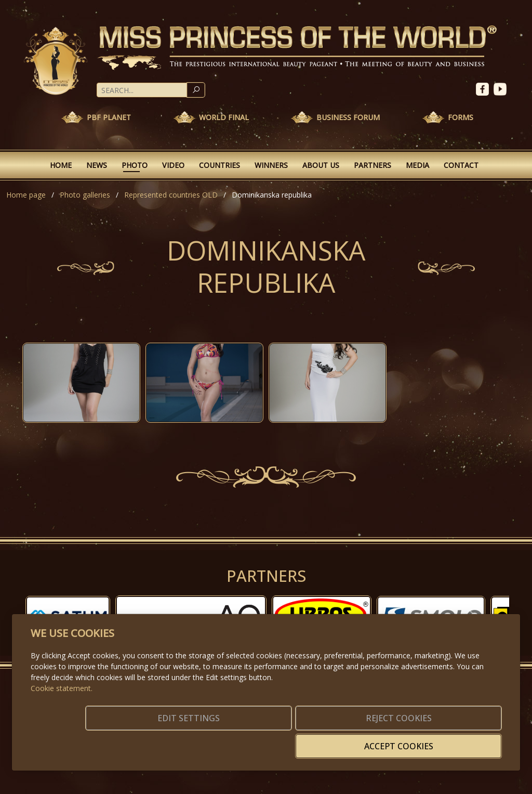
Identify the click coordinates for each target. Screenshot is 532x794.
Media (417, 165)
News (97, 165)
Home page (26, 195)
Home (61, 165)
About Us (321, 165)
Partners (373, 165)
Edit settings (244, 740)
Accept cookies (452, 740)
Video (173, 165)
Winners (271, 165)
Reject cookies (348, 740)
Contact (461, 165)
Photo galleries (85, 195)
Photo (135, 165)
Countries (220, 165)
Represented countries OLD (171, 195)
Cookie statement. (62, 704)
